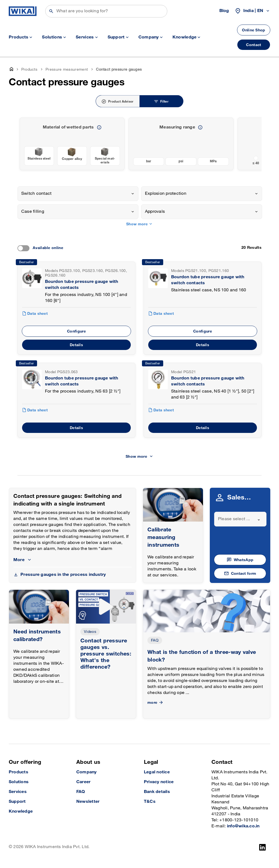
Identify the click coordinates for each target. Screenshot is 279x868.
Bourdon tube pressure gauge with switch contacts (82, 285)
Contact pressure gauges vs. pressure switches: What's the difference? (106, 654)
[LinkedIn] (263, 847)
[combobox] (78, 194)
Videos (90, 632)
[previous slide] (254, 144)
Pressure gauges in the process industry (63, 575)
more (156, 703)
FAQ (155, 640)
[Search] (106, 11)
